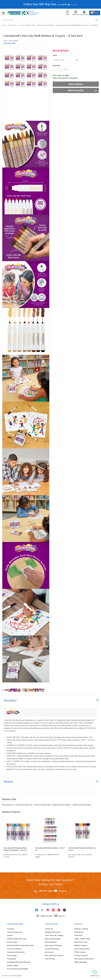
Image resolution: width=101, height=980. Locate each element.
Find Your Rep (50, 959)
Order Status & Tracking (54, 935)
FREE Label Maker (81, 962)
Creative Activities (81, 955)
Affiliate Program (81, 945)
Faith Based (79, 932)
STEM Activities (80, 952)
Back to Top (95, 973)
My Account (49, 952)
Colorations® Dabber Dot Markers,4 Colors (82, 849)
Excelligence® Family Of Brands (19, 962)
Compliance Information (16, 952)
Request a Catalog (81, 929)
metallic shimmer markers (61, 805)
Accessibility (12, 959)
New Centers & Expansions (84, 959)
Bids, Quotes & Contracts (54, 955)
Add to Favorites (83, 90)
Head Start (79, 935)
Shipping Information (53, 932)
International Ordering (53, 945)
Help (67, 13)
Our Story (11, 929)
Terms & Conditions (14, 949)
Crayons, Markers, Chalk (27, 25)
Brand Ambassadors (82, 949)
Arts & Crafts (13, 25)
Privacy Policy (12, 942)
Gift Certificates (51, 942)
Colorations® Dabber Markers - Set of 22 (50, 849)
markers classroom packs (82, 805)
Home (4, 25)
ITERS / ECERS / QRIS (82, 939)
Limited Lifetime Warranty (17, 939)
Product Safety (12, 965)
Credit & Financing (52, 949)
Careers (10, 935)
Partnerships (12, 955)
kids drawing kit (8, 805)
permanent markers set (24, 805)
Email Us (63, 891)
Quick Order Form (81, 942)
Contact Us (49, 929)
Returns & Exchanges (53, 939)
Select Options (76, 84)
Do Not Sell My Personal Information (20, 945)
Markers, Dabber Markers (46, 25)
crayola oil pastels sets (42, 805)
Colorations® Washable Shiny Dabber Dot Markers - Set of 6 (15, 849)
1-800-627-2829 (45, 891)
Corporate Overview (14, 932)
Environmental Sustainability (18, 969)
